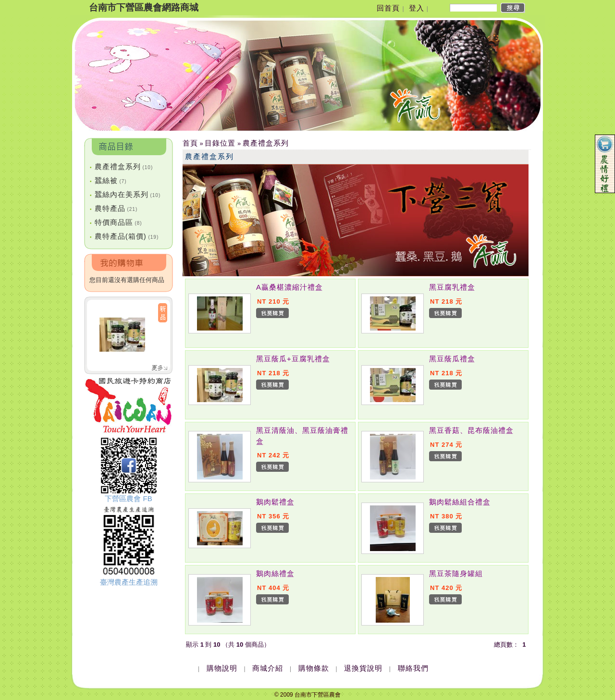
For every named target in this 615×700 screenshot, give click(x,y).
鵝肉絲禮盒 (275, 573)
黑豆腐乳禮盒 (452, 287)
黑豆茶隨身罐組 (456, 573)
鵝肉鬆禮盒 (275, 502)
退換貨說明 (363, 668)
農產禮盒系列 (121, 166)
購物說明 (222, 668)
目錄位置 (220, 143)
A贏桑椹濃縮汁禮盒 (289, 287)
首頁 (190, 143)
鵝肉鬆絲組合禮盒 (460, 502)
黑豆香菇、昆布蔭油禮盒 (471, 430)
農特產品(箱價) (124, 236)
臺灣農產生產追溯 (129, 582)
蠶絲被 (108, 180)
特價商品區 (116, 222)
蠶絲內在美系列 (125, 194)
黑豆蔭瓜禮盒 (452, 359)
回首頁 (388, 8)
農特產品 (114, 208)
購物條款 (314, 668)
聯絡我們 (413, 668)
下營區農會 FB (128, 498)
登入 (417, 8)
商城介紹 (268, 668)
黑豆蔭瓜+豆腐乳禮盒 (293, 359)
